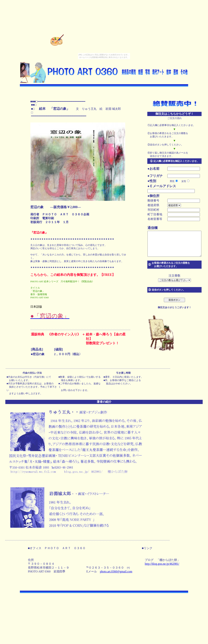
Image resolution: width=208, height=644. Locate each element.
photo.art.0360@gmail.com (117, 571)
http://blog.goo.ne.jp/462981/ (163, 564)
